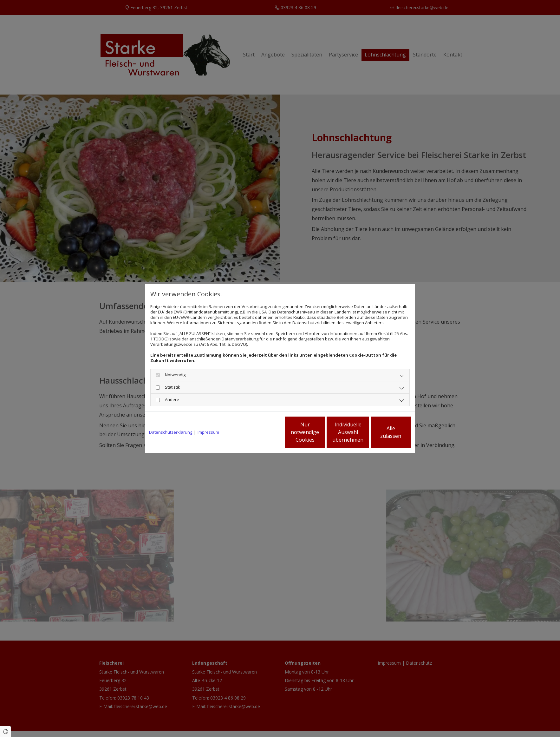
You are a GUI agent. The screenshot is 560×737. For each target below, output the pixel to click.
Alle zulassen (382, 432)
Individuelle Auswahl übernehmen (322, 432)
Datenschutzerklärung (171, 432)
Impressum (208, 432)
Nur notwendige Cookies (261, 432)
